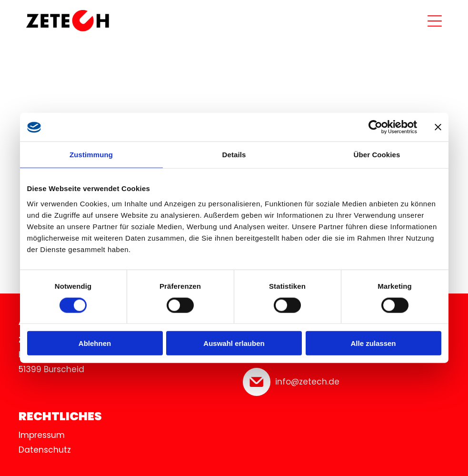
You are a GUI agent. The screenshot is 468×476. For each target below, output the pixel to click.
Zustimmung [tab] (91, 155)
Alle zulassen (373, 343)
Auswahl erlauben (234, 343)
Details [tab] (234, 155)
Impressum (42, 435)
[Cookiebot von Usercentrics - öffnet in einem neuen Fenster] (375, 127)
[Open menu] (435, 21)
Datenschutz (45, 450)
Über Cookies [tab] (377, 155)
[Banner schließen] (438, 127)
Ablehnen (95, 343)
